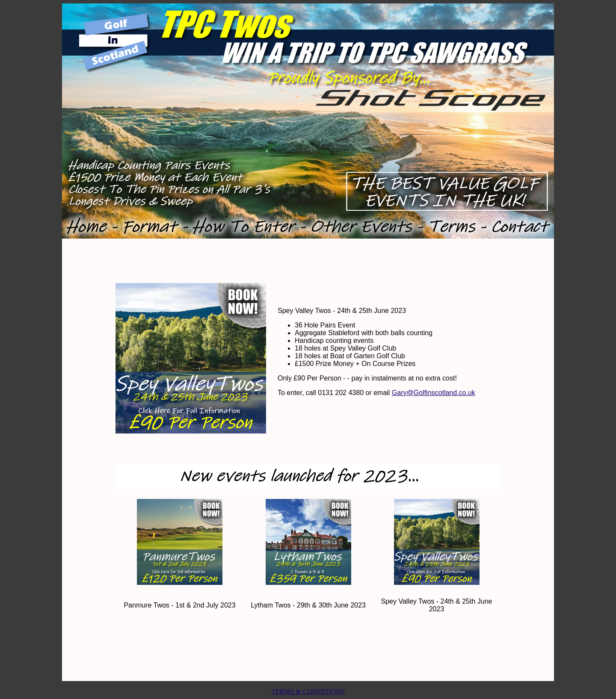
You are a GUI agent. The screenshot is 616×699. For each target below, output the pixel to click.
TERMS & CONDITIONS (308, 692)
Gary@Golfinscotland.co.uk (434, 393)
